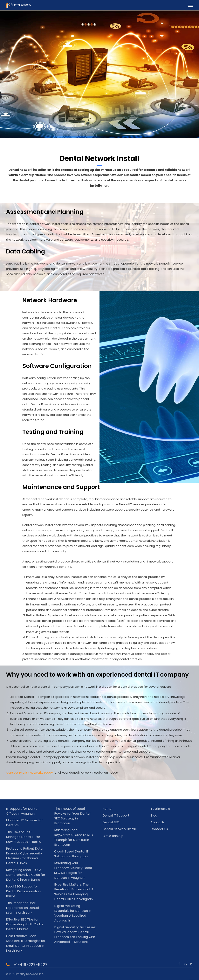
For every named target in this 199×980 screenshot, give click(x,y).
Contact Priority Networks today (29, 773)
